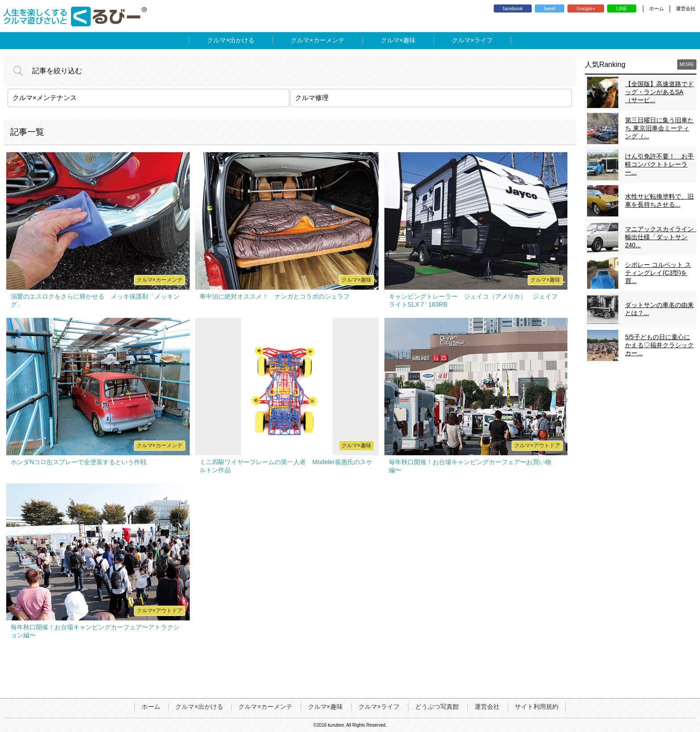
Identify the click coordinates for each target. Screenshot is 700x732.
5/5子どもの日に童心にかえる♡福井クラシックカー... (659, 345)
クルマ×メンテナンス (45, 98)
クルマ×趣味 (325, 707)
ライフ (483, 40)
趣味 (409, 40)
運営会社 (686, 8)
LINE (621, 8)
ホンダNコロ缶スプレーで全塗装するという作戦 (79, 462)
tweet (550, 8)
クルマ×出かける (199, 707)
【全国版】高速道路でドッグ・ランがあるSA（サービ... (659, 92)
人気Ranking (605, 64)
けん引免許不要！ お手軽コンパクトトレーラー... (659, 164)
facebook (513, 8)
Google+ (586, 8)
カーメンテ (329, 40)
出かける (242, 40)
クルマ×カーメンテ (265, 707)
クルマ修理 (312, 98)
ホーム (656, 8)
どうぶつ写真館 (437, 707)
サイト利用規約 (537, 707)
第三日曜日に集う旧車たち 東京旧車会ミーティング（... (659, 128)
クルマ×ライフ (379, 707)
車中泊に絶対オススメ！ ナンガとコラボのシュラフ (275, 296)
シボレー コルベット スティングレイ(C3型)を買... (658, 273)
